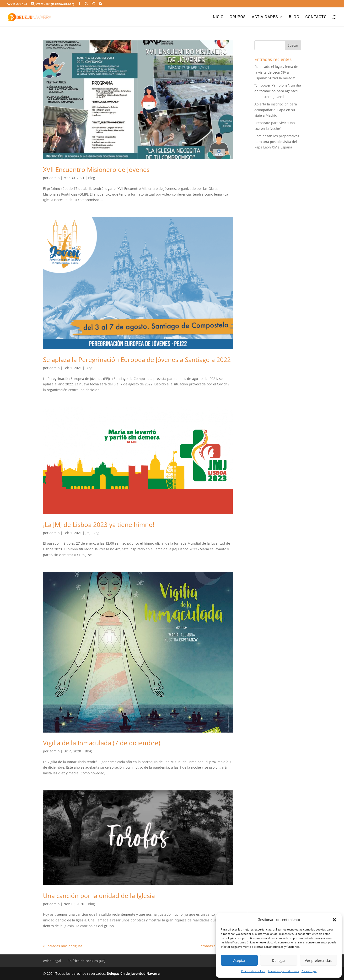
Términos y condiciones (283, 971)
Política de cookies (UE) (86, 961)
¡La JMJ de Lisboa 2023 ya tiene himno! (99, 525)
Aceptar (239, 960)
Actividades (265, 17)
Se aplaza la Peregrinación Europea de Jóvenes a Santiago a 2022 (137, 360)
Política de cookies (253, 971)
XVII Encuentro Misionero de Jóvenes (96, 170)
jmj (88, 533)
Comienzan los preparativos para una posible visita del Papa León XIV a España (277, 142)
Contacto (316, 17)
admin (55, 178)
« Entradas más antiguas (63, 946)
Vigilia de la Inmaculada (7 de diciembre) (102, 743)
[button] (334, 920)
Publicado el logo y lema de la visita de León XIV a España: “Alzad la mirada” (276, 72)
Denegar (279, 960)
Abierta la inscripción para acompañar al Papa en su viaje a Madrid (276, 110)
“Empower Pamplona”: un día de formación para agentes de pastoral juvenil (278, 91)
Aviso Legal (309, 971)
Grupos (238, 17)
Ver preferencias (318, 960)
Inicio (218, 17)
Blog (294, 17)
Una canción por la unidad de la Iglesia (99, 896)
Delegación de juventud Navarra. (134, 973)
